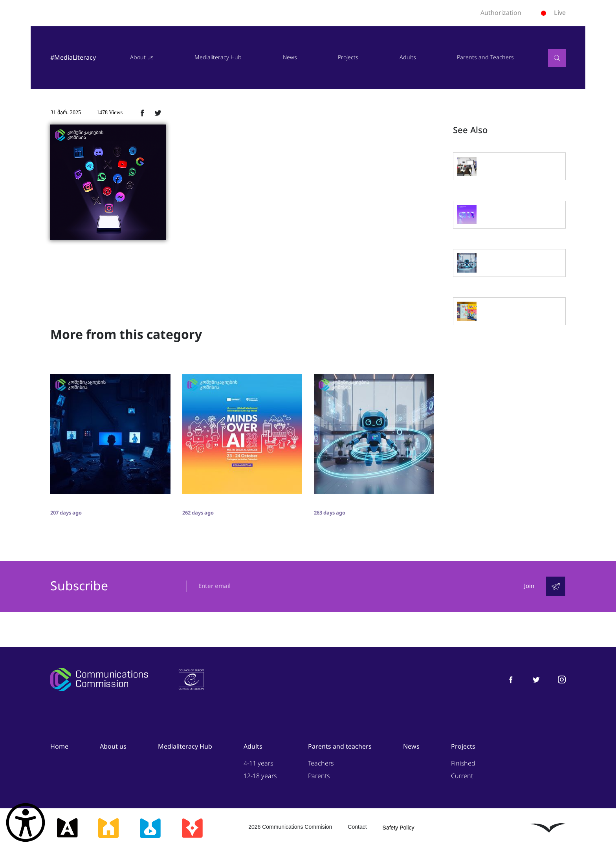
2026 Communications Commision (290, 827)
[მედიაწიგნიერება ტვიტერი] (536, 680)
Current (462, 777)
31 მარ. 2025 (66, 113)
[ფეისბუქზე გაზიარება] (142, 113)
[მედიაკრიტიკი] (192, 828)
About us (142, 58)
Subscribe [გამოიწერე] (79, 587)
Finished (463, 764)
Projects (348, 58)
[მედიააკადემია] (67, 828)
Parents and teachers (340, 747)
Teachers (321, 764)
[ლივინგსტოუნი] (548, 828)
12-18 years (260, 777)
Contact (357, 827)
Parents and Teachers (485, 58)
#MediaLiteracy (73, 58)
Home (59, 747)
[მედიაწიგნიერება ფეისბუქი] (511, 680)
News (290, 58)
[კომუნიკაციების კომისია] (99, 680)
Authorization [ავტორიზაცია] (501, 13)
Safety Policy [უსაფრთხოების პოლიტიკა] (399, 828)
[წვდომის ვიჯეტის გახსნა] (26, 822)
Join (529, 587)
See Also (470, 131)
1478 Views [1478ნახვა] (110, 113)
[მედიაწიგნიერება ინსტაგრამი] (562, 680)
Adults (408, 58)
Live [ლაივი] (553, 13)
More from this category (126, 335)
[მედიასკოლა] (108, 828)
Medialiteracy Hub (218, 58)
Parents (319, 777)
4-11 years (258, 764)
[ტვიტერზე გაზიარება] (158, 113)
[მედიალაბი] (150, 828)
